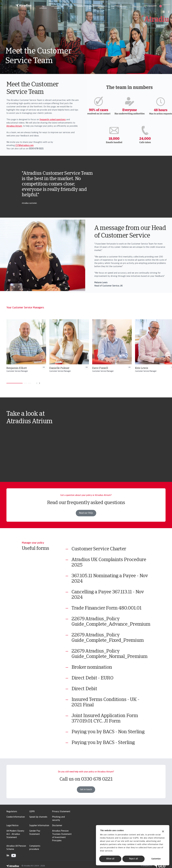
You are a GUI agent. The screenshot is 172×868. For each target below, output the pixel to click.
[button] (11, 6)
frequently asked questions (53, 120)
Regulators (12, 812)
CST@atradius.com (24, 146)
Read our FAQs (86, 519)
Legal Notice (12, 826)
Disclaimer (57, 826)
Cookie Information (16, 817)
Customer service (102, 7)
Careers (80, 6)
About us (70, 7)
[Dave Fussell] (130, 346)
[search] (134, 6)
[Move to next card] (40, 383)
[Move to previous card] (37, 383)
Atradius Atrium (123, 7)
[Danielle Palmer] (87, 346)
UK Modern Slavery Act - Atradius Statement (15, 834)
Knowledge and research (57, 7)
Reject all (134, 859)
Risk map (113, 7)
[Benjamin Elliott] (44, 346)
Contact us (90, 7)
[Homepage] (24, 6)
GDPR (32, 812)
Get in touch (86, 796)
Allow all (110, 859)
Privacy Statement (61, 812)
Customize (156, 859)
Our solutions (43, 7)
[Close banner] (163, 832)
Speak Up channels (38, 817)
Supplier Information (39, 826)
